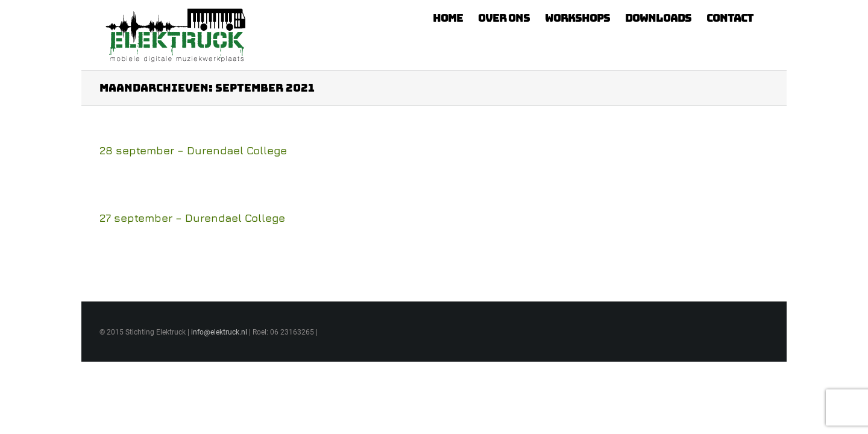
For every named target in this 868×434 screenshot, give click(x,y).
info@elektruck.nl (219, 332)
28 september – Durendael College (193, 150)
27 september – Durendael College (192, 218)
